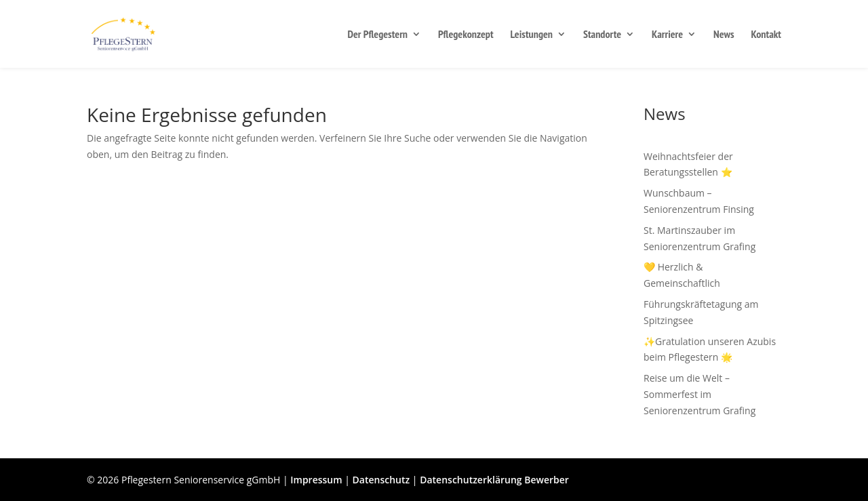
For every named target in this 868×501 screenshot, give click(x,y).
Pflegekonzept (466, 35)
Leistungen (532, 35)
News (724, 35)
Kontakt (766, 35)
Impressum (316, 480)
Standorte (602, 35)
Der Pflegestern (377, 35)
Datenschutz (381, 480)
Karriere (667, 35)
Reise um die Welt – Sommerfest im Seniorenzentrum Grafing (699, 394)
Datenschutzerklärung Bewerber (494, 480)
